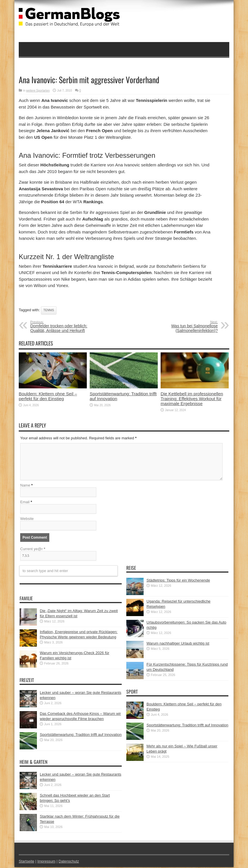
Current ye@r (33, 550)
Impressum (47, 862)
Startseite (27, 862)
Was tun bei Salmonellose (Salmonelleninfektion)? (182, 326)
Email (25, 503)
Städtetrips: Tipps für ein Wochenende (178, 581)
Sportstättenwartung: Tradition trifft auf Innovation (81, 735)
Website (27, 520)
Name (25, 486)
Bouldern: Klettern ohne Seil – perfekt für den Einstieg (48, 396)
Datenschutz (69, 862)
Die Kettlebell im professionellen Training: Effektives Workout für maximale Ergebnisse (192, 399)
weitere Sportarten (38, 91)
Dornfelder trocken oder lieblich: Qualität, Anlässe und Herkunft (66, 326)
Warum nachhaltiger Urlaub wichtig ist (178, 644)
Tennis (49, 310)
